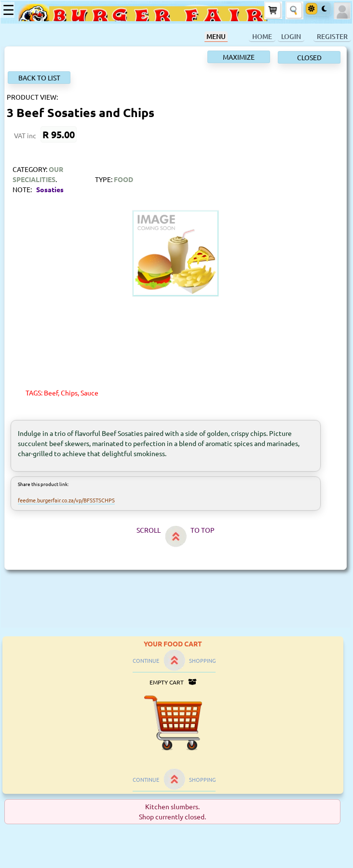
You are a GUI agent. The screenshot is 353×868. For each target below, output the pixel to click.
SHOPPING (202, 660)
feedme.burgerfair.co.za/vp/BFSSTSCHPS (66, 500)
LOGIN (291, 36)
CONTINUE (146, 660)
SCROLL (149, 530)
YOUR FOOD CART (173, 644)
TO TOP (203, 530)
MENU (216, 36)
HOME (262, 36)
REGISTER (332, 36)
